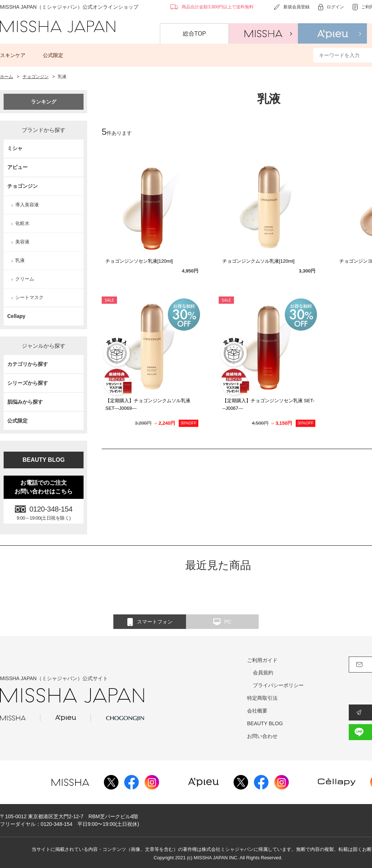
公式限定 (53, 55)
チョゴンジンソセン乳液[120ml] (139, 261)
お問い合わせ (262, 736)
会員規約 (263, 673)
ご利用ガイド (262, 660)
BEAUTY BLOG (44, 460)
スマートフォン (150, 622)
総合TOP (195, 34)
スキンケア (13, 55)
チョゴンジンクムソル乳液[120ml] (258, 261)
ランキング (44, 102)
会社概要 (257, 711)
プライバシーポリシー (278, 685)
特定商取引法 (262, 698)
